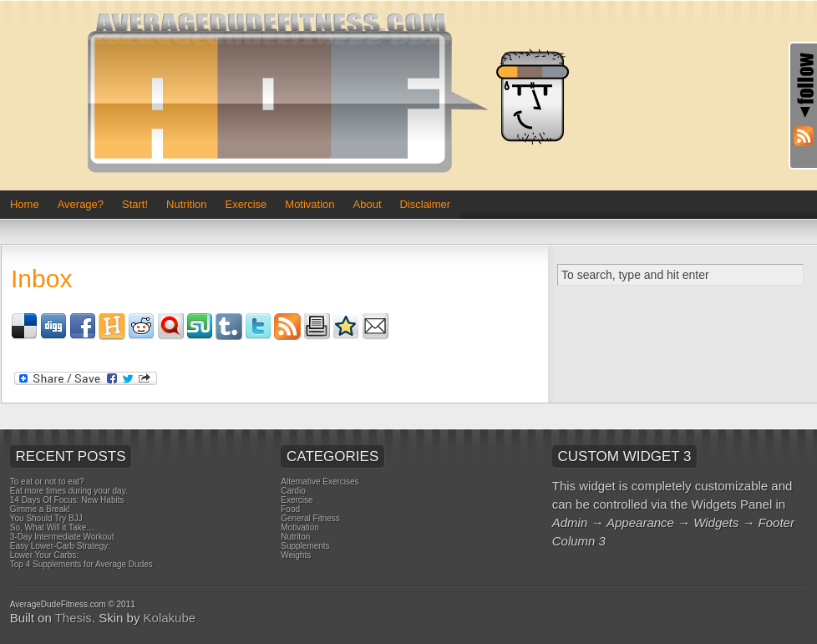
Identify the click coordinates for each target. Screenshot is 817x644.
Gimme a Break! (40, 509)
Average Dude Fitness (335, 95)
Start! (135, 204)
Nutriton (295, 537)
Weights (296, 555)
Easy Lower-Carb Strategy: (60, 546)
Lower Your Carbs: (44, 555)
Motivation (310, 204)
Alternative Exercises (320, 482)
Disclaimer (425, 204)
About (368, 204)
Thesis (74, 618)
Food (290, 509)
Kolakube (170, 618)
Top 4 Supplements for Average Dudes (81, 564)
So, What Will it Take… (53, 527)
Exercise (246, 204)
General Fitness (310, 518)
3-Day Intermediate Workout (62, 537)
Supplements (305, 546)
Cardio (293, 491)
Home (25, 204)
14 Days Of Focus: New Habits (67, 500)
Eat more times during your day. (69, 491)
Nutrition (186, 204)
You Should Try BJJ (46, 518)
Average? (81, 204)
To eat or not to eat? (47, 482)
